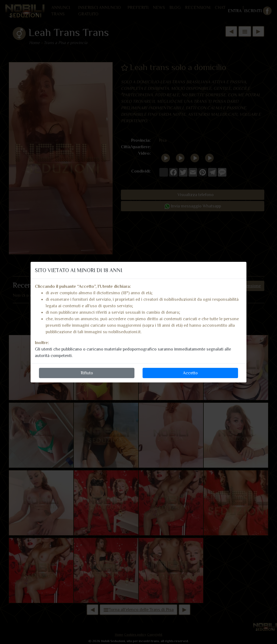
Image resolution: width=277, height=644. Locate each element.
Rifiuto (87, 373)
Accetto (190, 373)
